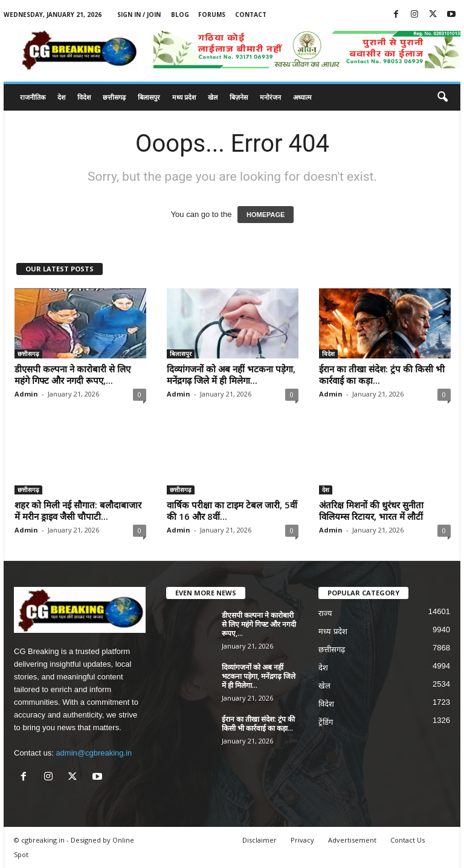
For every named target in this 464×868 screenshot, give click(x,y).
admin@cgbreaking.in (94, 753)
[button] (442, 97)
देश (61, 97)
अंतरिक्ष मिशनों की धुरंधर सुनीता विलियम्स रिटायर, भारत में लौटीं (371, 510)
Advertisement (352, 840)
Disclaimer (259, 840)
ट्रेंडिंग (326, 722)
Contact (251, 15)
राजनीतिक (33, 97)
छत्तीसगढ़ (114, 97)
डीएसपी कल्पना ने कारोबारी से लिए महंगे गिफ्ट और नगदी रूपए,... (72, 374)
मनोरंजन (270, 97)
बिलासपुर (149, 97)
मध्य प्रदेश (184, 97)
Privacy (302, 840)
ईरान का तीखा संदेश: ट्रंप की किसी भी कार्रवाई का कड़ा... (382, 374)
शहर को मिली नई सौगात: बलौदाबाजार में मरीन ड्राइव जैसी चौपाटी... (78, 510)
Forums (212, 15)
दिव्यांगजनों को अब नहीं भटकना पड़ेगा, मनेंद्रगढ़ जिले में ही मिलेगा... (231, 374)
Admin (26, 394)
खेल (213, 97)
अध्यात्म (302, 97)
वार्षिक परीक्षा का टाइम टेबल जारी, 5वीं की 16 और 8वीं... (232, 510)
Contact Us (408, 840)
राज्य (325, 613)
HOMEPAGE (266, 215)
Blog (180, 15)
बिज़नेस (239, 97)
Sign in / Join (139, 15)
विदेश (84, 97)
